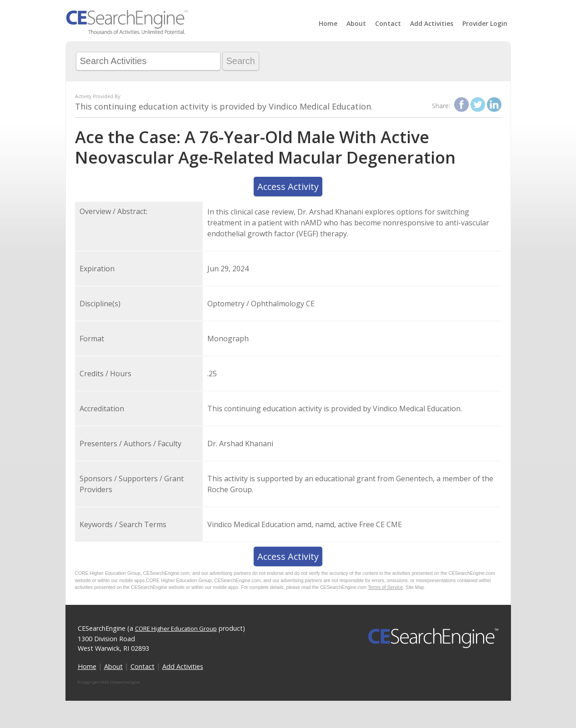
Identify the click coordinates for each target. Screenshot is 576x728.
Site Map (415, 587)
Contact (388, 23)
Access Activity (288, 187)
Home (328, 23)
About (356, 23)
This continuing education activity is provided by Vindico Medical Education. (224, 106)
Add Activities (432, 23)
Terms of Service (385, 587)
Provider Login (485, 23)
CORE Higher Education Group (176, 628)
